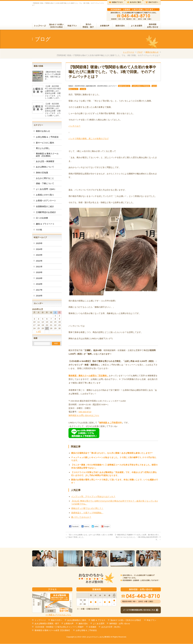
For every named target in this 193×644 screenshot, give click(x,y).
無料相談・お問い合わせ (120, 624)
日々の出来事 (42, 219)
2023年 (39, 256)
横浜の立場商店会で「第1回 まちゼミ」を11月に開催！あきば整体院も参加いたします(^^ (112, 454)
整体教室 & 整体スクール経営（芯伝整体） (47, 156)
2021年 (39, 268)
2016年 (39, 297)
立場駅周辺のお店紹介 (46, 213)
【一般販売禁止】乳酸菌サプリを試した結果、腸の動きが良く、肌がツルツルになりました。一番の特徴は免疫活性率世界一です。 (138, 538)
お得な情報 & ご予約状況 (141, 87)
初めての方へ (57, 620)
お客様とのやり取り (45, 196)
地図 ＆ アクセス (98, 620)
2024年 (39, 250)
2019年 (39, 279)
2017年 (39, 291)
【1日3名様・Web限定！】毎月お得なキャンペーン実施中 (59, 627)
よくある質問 (99, 624)
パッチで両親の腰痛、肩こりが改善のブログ (89, 140)
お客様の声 (69, 624)
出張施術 (92, 627)
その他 (83, 90)
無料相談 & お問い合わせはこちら (84, 416)
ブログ (140, 53)
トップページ (129, 53)
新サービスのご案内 (45, 144)
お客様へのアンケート (46, 202)
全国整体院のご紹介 (45, 208)
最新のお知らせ (152, 53)
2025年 (39, 244)
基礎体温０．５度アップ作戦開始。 (87, 514)
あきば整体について (45, 168)
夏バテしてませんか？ (81, 518)
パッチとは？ (75, 127)
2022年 (39, 262)
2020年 (39, 273)
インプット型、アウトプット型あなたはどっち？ (93, 498)
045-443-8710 (85, 413)
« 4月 (38, 333)
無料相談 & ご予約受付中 (111, 424)
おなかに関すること (45, 179)
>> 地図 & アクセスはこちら (58, 615)
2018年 (39, 285)
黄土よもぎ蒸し (43, 149)
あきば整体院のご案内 (77, 620)
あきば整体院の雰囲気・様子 (47, 624)
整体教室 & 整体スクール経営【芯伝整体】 (53, 630)
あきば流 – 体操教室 (45, 162)
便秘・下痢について (45, 184)
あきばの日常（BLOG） (111, 627)
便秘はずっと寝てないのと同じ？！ (87, 509)
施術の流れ (83, 624)
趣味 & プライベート (45, 225)
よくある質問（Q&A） (46, 190)
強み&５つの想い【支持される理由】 (126, 620)
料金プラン (151, 620)
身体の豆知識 (42, 174)
